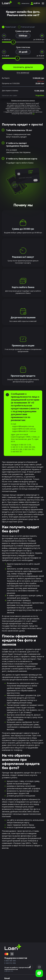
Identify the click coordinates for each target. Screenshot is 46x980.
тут (34, 114)
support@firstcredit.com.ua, (24, 429)
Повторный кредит (28, 27)
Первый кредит (11, 27)
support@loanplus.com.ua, (23, 426)
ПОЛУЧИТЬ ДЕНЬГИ (23, 67)
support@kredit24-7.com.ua (24, 431)
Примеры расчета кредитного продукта (23, 100)
